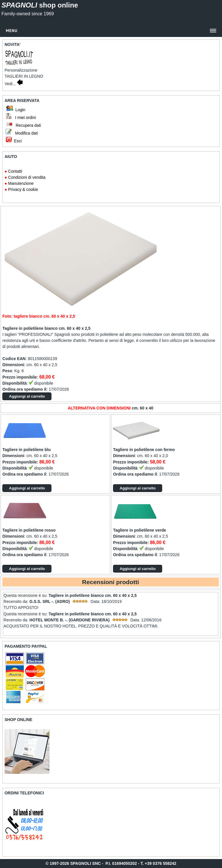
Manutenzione (21, 183)
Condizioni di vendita (27, 177)
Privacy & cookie (23, 189)
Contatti (15, 171)
